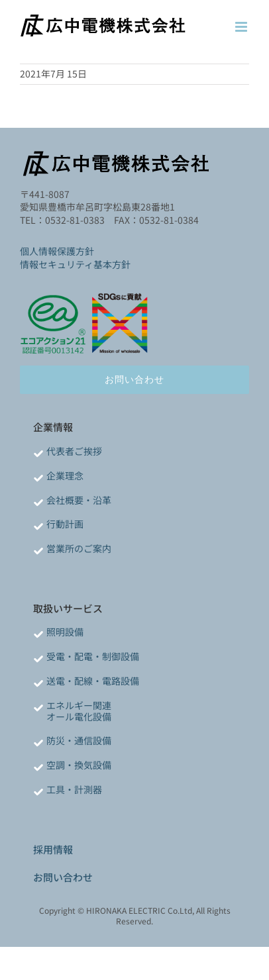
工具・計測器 (74, 789)
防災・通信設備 (79, 740)
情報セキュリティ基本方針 (75, 264)
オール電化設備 (79, 716)
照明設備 (65, 632)
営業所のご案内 (79, 548)
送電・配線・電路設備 (93, 681)
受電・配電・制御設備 (93, 656)
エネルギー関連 (79, 705)
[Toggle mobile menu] (242, 27)
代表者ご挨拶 (74, 451)
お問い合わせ (63, 877)
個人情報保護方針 (57, 251)
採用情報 (53, 849)
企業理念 (65, 475)
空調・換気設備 (79, 765)
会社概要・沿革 (79, 500)
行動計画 (65, 524)
